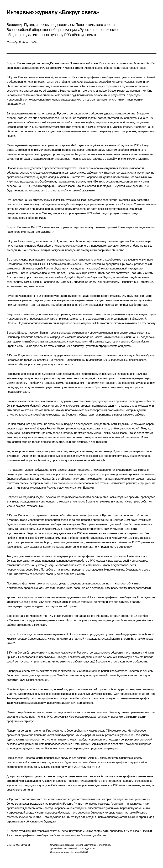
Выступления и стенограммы (97, 845)
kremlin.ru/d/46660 (79, 852)
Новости (79, 845)
